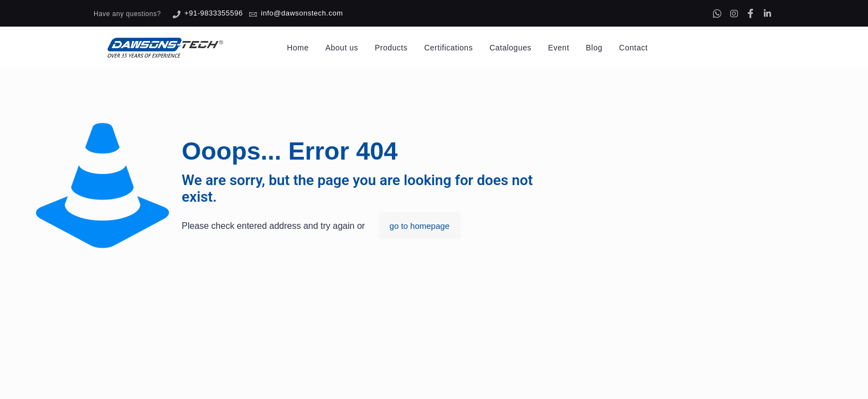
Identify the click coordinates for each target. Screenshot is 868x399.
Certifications (448, 48)
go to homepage (420, 226)
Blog (594, 48)
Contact (633, 48)
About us (342, 48)
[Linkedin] (767, 13)
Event (559, 48)
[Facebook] (751, 13)
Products (391, 48)
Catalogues (510, 48)
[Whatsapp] (717, 13)
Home (298, 48)
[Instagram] (734, 13)
